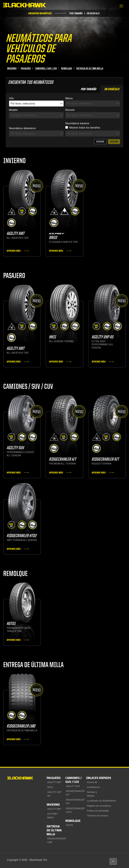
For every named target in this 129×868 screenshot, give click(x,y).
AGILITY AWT (54, 782)
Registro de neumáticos (99, 806)
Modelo (13, 110)
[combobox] (36, 104)
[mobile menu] (121, 6)
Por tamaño (76, 15)
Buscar (114, 142)
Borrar (100, 142)
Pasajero (26, 68)
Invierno (12, 68)
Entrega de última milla (90, 68)
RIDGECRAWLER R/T (74, 802)
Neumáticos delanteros (22, 128)
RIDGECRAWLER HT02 (74, 810)
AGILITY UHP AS (54, 794)
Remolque (67, 68)
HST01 (70, 825)
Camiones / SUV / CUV (46, 68)
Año (11, 98)
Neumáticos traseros (77, 123)
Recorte (70, 110)
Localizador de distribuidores (101, 801)
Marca (69, 98)
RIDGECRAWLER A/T (74, 793)
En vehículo (93, 15)
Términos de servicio (97, 816)
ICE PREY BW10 (53, 816)
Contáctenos (93, 787)
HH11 (50, 787)
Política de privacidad (98, 811)
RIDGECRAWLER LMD (55, 840)
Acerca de (92, 782)
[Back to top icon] (113, 861)
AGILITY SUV (73, 786)
